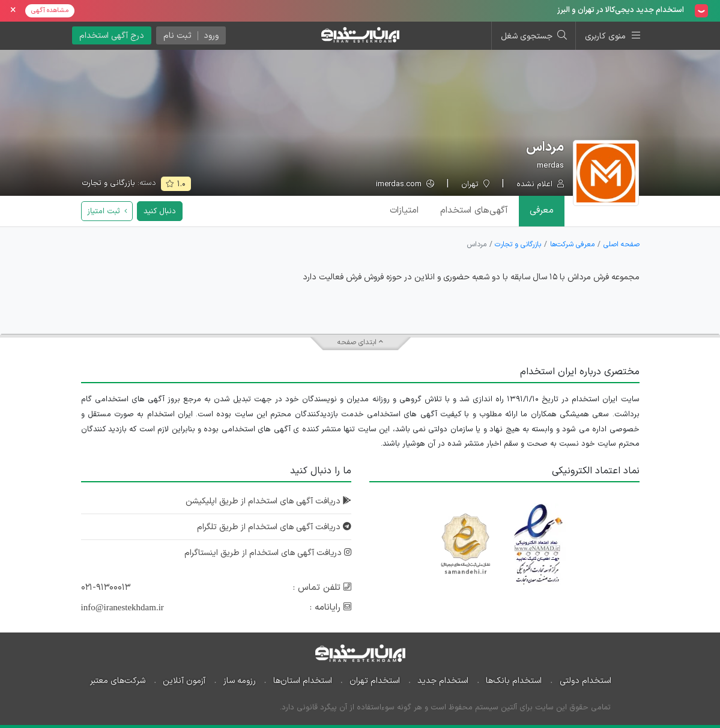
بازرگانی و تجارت (108, 183)
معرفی (542, 211)
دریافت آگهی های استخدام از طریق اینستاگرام (268, 553)
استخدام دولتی (585, 681)
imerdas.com (405, 185)
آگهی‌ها (474, 211)
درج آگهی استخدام (112, 36)
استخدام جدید (443, 681)
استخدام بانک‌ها (514, 681)
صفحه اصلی (622, 244)
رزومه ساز (240, 681)
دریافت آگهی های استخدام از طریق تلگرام (274, 527)
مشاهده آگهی (50, 11)
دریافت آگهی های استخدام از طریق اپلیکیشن (268, 501)
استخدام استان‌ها (303, 681)
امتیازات (404, 211)
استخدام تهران (375, 681)
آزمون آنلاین (184, 681)
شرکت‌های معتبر (118, 681)
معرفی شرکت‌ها (572, 244)
